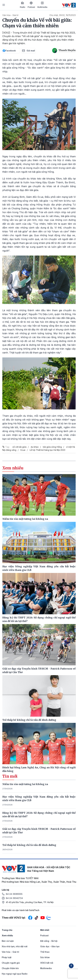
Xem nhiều (7, 935)
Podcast (31, 5)
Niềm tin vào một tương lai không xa (25, 784)
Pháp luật (7, 957)
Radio (23, 5)
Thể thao (45, 952)
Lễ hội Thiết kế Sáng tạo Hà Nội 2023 (47, 450)
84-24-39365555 (14, 894)
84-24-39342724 (14, 898)
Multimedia (42, 5)
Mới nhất (45, 930)
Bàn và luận (8, 941)
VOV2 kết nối (47, 963)
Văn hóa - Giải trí (10, 15)
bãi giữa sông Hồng (52, 447)
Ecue (23, 450)
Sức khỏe (45, 957)
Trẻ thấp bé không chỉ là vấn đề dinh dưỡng (29, 845)
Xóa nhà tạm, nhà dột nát (15, 946)
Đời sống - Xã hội (49, 941)
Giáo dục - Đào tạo (50, 946)
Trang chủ (7, 930)
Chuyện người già (11, 963)
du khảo (35, 447)
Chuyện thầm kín (10, 968)
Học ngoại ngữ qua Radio (15, 974)
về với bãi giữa (19, 447)
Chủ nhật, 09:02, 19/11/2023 (63, 15)
